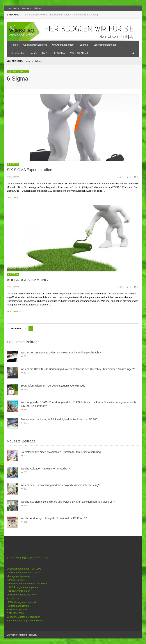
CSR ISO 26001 (15, 613)
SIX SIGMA (13, 164)
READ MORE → (14, 198)
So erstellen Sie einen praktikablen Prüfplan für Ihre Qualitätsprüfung (61, 15)
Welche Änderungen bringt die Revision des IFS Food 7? (54, 518)
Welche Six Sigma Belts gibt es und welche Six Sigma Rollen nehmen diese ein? (68, 502)
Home (27, 61)
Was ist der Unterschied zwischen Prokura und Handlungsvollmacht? (61, 353)
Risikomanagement (17, 610)
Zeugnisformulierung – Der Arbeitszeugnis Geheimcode (53, 386)
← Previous (15, 329)
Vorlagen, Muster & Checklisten (23, 617)
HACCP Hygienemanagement (23, 587)
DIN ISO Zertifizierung (18, 591)
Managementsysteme (18, 576)
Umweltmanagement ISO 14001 (24, 573)
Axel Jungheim (13, 177)
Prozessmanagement (18, 606)
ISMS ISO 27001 (16, 580)
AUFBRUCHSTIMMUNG (27, 280)
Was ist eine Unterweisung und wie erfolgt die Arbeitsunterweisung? (60, 485)
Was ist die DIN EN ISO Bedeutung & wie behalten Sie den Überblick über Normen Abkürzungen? (78, 369)
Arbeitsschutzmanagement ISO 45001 (27, 584)
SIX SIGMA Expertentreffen (30, 170)
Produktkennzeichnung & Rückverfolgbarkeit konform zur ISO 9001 (60, 419)
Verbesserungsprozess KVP (22, 595)
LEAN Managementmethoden (23, 602)
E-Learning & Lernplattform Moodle (25, 621)
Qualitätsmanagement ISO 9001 (24, 569)
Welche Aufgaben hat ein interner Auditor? (45, 469)
